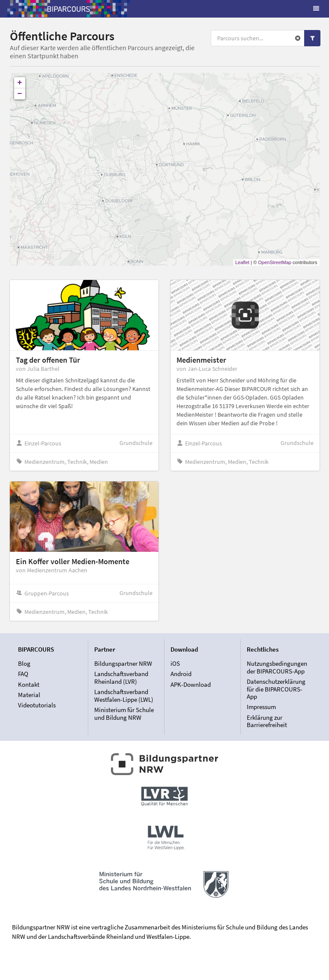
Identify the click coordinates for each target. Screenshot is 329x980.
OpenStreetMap (275, 262)
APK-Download (191, 684)
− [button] (20, 94)
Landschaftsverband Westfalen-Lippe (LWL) (124, 696)
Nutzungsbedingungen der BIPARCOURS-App (277, 667)
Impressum (261, 707)
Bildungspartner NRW (123, 664)
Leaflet (242, 262)
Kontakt (29, 684)
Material (29, 695)
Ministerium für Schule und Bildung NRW (124, 713)
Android (181, 674)
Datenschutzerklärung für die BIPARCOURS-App (276, 689)
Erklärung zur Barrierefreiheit (267, 721)
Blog (24, 664)
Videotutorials (37, 705)
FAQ (23, 674)
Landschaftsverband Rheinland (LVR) (121, 678)
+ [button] (20, 83)
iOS (175, 664)
